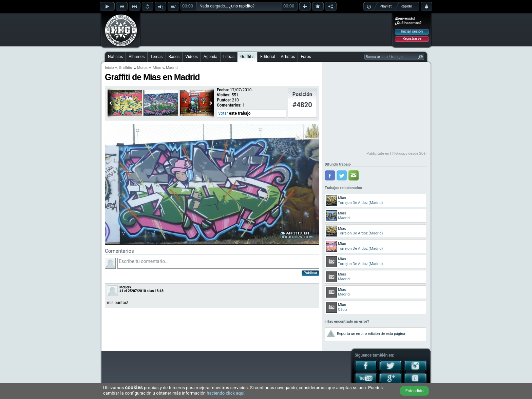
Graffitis (247, 57)
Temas (156, 57)
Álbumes (137, 57)
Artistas (288, 57)
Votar (223, 113)
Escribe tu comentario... (218, 263)
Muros (142, 68)
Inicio (109, 68)
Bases (174, 57)
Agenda (211, 57)
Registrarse (412, 39)
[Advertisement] (266, 30)
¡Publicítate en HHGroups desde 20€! (396, 154)
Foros (306, 57)
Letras (229, 57)
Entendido (415, 391)
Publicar (310, 273)
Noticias (115, 57)
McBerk (125, 287)
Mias (157, 68)
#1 (121, 291)
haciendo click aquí (225, 393)
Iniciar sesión (412, 31)
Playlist (386, 6)
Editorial (268, 57)
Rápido (406, 6)
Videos (192, 57)
